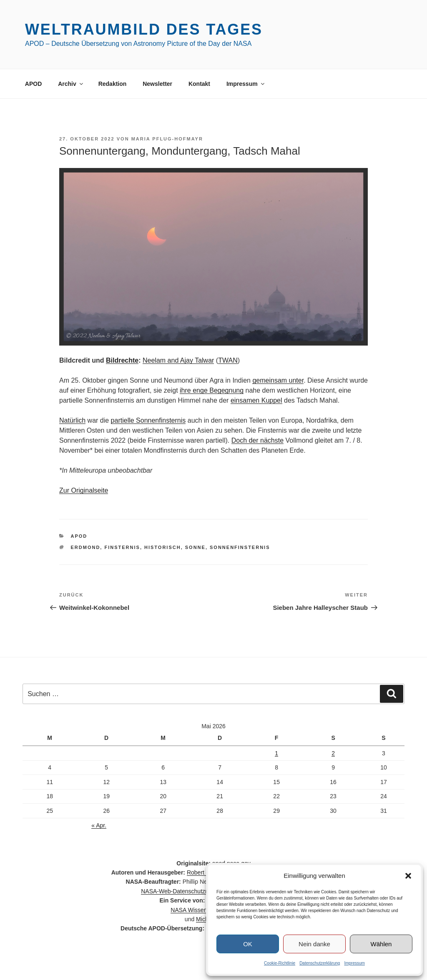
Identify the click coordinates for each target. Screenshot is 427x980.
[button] (408, 876)
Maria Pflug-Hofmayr (167, 139)
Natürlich (72, 420)
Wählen (381, 944)
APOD (33, 84)
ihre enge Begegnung (212, 390)
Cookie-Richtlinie (280, 963)
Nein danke (314, 944)
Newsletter (157, 84)
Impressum (354, 963)
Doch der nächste (257, 440)
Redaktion (113, 84)
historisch (163, 547)
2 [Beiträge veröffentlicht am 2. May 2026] (333, 753)
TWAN (228, 360)
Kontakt (199, 84)
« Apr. (99, 825)
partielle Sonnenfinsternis (148, 420)
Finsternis (122, 547)
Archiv (71, 84)
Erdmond (86, 547)
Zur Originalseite (84, 490)
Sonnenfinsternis (240, 547)
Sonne (195, 547)
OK (248, 944)
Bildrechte (122, 360)
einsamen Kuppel (256, 400)
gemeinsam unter (278, 380)
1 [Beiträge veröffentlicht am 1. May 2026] (276, 753)
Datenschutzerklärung (320, 963)
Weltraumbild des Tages (144, 29)
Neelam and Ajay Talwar (178, 360)
